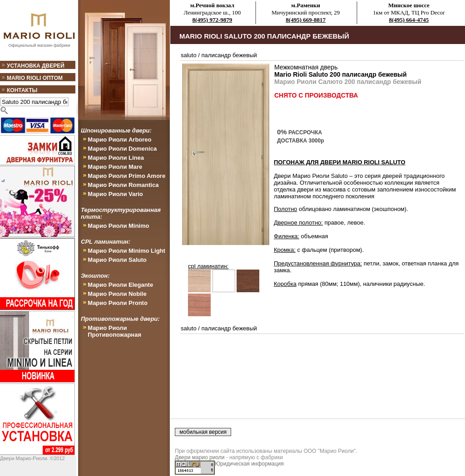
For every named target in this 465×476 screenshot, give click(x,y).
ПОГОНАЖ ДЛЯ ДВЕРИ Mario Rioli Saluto (340, 162)
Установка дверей (36, 66)
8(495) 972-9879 (213, 20)
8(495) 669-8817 (306, 20)
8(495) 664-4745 (409, 20)
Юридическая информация (249, 464)
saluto (189, 55)
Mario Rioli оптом (35, 78)
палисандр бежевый (229, 55)
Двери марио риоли (200, 457)
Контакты (22, 90)
